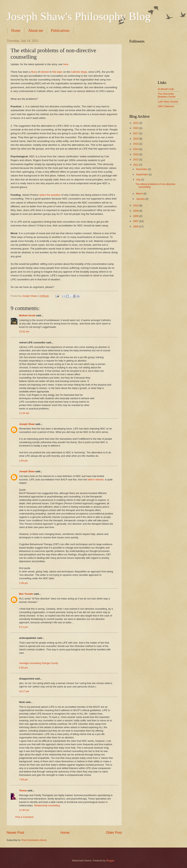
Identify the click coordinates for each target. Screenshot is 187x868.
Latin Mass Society (168, 102)
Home (16, 30)
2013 (136, 154)
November (142, 169)
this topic (57, 72)
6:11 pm (24, 627)
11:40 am (24, 810)
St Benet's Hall (166, 89)
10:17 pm (24, 691)
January (141, 199)
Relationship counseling (47, 805)
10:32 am (24, 332)
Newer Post (15, 833)
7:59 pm (24, 780)
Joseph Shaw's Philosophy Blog (79, 16)
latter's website (96, 480)
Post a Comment (24, 817)
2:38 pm (24, 583)
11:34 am (24, 413)
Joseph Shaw (27, 424)
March (140, 194)
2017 (136, 133)
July (138, 180)
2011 (136, 165)
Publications (60, 30)
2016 (136, 139)
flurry (34, 72)
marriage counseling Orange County (39, 663)
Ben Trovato (26, 594)
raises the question (50, 195)
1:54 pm (24, 461)
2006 (136, 226)
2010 (136, 205)
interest (45, 72)
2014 (136, 149)
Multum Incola (27, 315)
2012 (136, 159)
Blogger (110, 861)
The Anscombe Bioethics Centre (167, 95)
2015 (136, 144)
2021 (136, 123)
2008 (136, 216)
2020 (136, 128)
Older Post (114, 833)
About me (36, 30)
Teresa (23, 790)
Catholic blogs (79, 72)
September (142, 174)
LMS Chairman (166, 106)
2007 (136, 221)
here (66, 64)
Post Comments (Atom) (34, 840)
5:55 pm (24, 668)
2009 (136, 211)
